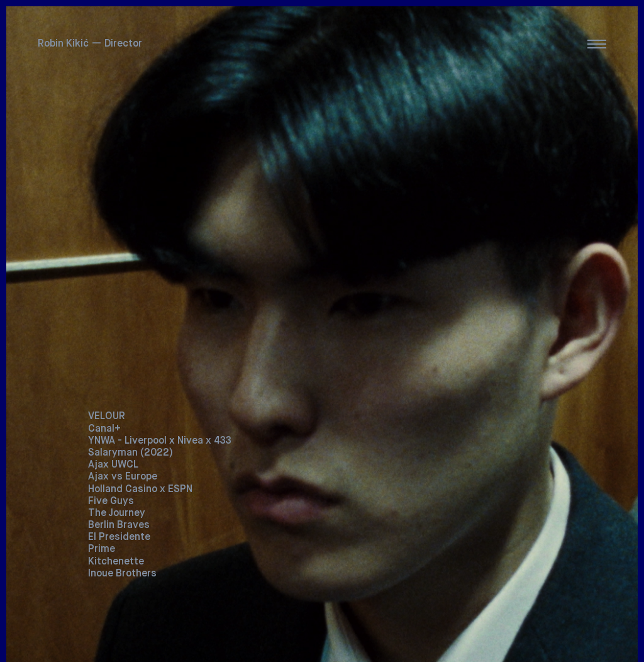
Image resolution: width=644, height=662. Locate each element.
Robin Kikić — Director (90, 44)
